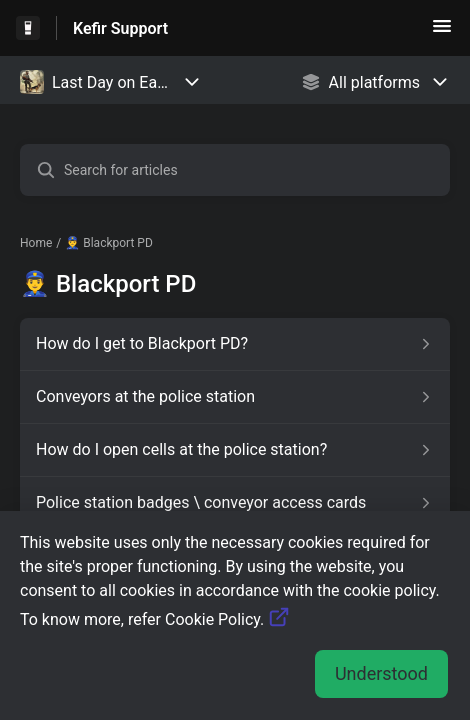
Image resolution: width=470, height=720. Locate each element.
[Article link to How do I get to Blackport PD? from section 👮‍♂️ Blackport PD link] (235, 344)
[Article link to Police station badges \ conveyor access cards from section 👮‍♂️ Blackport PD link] (235, 503)
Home (36, 243)
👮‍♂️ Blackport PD (109, 243)
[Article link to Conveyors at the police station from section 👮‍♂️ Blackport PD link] (235, 397)
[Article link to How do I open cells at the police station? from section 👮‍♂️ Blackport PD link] (235, 450)
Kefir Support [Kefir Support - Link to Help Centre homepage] (120, 28)
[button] (442, 32)
